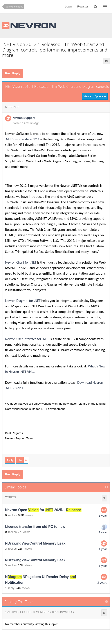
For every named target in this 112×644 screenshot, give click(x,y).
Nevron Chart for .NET (21, 262)
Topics (10, 497)
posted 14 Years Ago (26, 123)
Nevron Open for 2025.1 (43, 510)
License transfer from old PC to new (35, 527)
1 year (103, 516)
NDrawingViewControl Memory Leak (35, 543)
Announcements (15, 7)
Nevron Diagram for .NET (23, 301)
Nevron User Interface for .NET (27, 339)
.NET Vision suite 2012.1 (22, 139)
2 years (102, 583)
